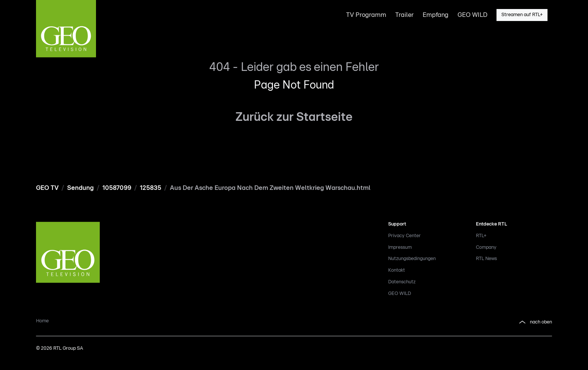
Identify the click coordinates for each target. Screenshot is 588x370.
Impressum (400, 247)
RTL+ (481, 236)
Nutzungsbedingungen (412, 259)
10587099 (117, 188)
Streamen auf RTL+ (522, 15)
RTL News (486, 259)
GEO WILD (400, 294)
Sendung (80, 188)
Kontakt (397, 270)
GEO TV (47, 188)
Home (42, 321)
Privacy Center (404, 236)
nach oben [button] (535, 322)
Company (486, 247)
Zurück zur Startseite (294, 117)
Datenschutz (402, 282)
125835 (151, 188)
